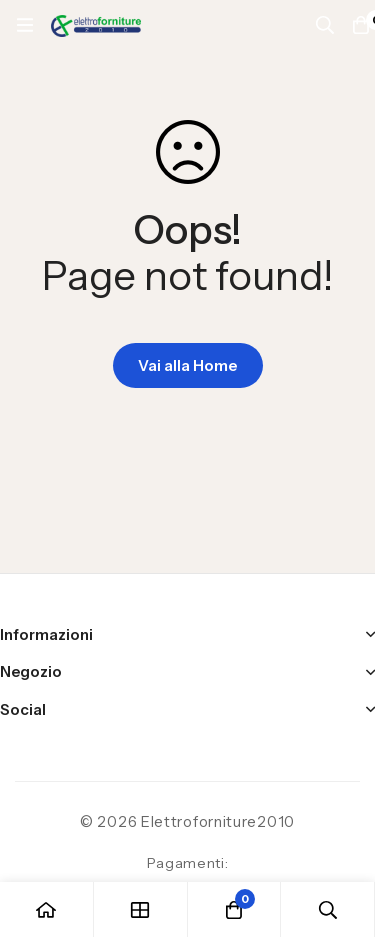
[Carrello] (235, 909)
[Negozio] (141, 909)
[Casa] (47, 909)
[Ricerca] (325, 25)
